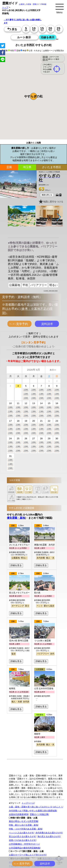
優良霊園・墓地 (16, 518)
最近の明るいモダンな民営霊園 (23, 821)
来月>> (53, 370)
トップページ (28, 803)
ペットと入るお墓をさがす (21, 833)
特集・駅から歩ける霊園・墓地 (23, 825)
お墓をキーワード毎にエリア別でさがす (27, 855)
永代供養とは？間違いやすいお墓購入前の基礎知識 (33, 811)
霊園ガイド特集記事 (39, 814)
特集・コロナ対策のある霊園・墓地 (25, 829)
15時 (26, 398)
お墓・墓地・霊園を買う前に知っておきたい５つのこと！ (36, 807)
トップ (5, 7)
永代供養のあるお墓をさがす (49, 833)
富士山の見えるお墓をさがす (22, 836)
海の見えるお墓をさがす (49, 836)
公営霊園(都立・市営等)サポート (24, 844)
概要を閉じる (47, 195)
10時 (26, 390)
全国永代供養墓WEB (18, 814)
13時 (26, 394)
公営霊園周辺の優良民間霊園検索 (24, 848)
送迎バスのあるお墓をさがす (22, 840)
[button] (33, 96)
